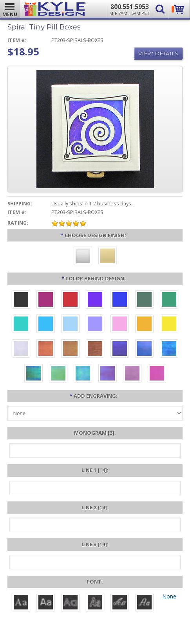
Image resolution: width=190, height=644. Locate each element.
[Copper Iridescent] (95, 349)
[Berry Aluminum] (46, 300)
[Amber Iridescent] (70, 349)
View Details (158, 53)
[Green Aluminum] (169, 300)
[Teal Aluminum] (21, 325)
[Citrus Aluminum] (144, 325)
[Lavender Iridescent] (132, 374)
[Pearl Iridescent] (21, 349)
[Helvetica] (46, 603)
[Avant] (70, 603)
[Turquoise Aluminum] (46, 325)
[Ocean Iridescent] (169, 349)
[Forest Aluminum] (144, 300)
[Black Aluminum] (21, 300)
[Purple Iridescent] (108, 374)
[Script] (120, 603)
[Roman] (21, 603)
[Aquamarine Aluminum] (70, 325)
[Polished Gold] (108, 257)
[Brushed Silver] (83, 257)
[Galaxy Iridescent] (120, 349)
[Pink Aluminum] (120, 325)
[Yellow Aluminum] (169, 325)
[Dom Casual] (95, 603)
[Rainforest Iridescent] (33, 374)
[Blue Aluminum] (120, 300)
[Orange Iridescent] (46, 349)
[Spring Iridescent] (58, 374)
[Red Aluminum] (70, 300)
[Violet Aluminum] (95, 300)
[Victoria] (144, 603)
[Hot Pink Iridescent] (157, 374)
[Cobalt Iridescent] (144, 349)
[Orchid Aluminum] (95, 325)
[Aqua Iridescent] (83, 374)
